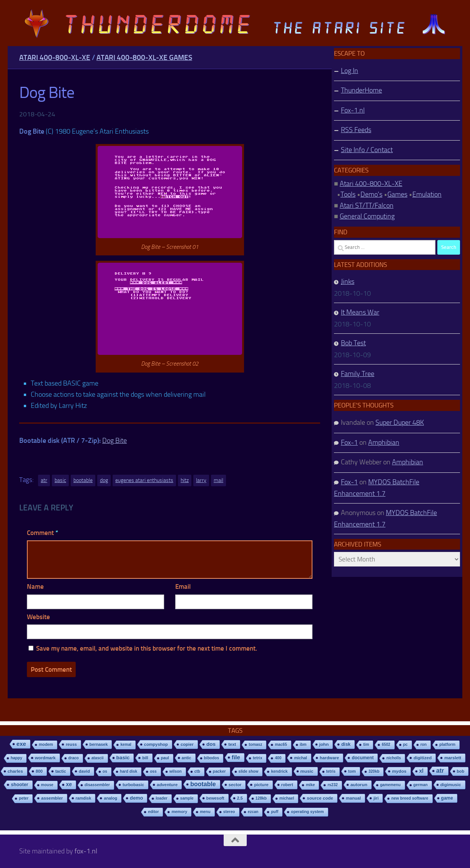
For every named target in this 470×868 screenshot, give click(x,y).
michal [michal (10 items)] (301, 758)
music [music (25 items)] (307, 771)
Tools (348, 194)
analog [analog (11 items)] (110, 798)
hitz (185, 480)
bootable (83, 480)
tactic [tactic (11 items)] (61, 771)
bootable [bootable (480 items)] (203, 784)
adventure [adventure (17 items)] (167, 785)
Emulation (427, 194)
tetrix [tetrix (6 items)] (257, 758)
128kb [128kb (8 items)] (261, 798)
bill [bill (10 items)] (145, 758)
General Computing (367, 216)
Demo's (371, 194)
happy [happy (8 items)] (17, 758)
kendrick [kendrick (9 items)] (279, 771)
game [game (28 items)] (447, 798)
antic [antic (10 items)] (187, 758)
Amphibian (384, 442)
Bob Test (353, 343)
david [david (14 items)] (84, 771)
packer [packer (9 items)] (219, 771)
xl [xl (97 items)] (421, 771)
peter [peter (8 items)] (24, 798)
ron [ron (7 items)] (423, 745)
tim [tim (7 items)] (366, 745)
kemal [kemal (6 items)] (126, 745)
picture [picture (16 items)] (261, 785)
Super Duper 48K (400, 422)
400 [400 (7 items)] (278, 758)
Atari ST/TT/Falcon (367, 205)
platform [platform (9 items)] (447, 745)
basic (60, 480)
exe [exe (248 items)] (21, 744)
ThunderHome (361, 90)
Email (183, 586)
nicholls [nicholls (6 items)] (394, 758)
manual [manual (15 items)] (353, 798)
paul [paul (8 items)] (165, 758)
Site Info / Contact (367, 150)
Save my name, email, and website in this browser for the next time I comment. (147, 648)
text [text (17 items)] (232, 744)
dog (104, 480)
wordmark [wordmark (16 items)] (45, 758)
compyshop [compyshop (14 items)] (156, 744)
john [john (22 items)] (324, 744)
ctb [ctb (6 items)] (197, 771)
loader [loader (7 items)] (161, 798)
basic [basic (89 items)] (123, 758)
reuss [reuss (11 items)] (71, 744)
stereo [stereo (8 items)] (229, 812)
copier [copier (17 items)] (187, 744)
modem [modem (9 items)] (46, 745)
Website (38, 617)
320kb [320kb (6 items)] (374, 771)
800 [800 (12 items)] (39, 771)
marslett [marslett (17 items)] (453, 758)
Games (397, 194)
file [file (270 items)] (236, 757)
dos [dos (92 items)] (211, 744)
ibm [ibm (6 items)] (303, 745)
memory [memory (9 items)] (179, 812)
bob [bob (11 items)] (461, 771)
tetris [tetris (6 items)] (331, 771)
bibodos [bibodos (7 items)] (212, 758)
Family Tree (358, 374)
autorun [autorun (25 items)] (359, 785)
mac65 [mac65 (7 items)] (281, 745)
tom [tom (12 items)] (352, 771)
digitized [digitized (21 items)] (423, 758)
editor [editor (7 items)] (153, 812)
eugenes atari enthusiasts (144, 480)
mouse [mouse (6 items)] (47, 785)
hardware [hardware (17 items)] (329, 758)
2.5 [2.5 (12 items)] (240, 798)
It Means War (360, 312)
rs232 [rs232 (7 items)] (333, 785)
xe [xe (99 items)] (69, 784)
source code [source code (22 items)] (320, 798)
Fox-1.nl (353, 110)
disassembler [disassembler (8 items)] (97, 785)
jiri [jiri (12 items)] (376, 798)
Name (35, 586)
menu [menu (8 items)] (205, 812)
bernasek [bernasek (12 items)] (99, 744)
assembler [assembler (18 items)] (52, 798)
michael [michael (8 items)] (287, 798)
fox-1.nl (86, 851)
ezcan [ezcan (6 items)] (253, 812)
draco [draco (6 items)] (74, 758)
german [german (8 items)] (421, 785)
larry (201, 480)
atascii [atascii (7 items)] (98, 758)
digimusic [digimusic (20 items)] (451, 785)
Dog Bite (115, 441)
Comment (42, 533)
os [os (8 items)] (105, 771)
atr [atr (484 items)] (440, 771)
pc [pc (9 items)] (405, 745)
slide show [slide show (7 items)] (249, 771)
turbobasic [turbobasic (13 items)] (133, 785)
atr (44, 480)
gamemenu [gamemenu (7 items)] (390, 785)
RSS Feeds (356, 130)
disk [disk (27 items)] (346, 744)
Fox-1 (349, 442)
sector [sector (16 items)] (235, 785)
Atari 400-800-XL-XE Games (144, 57)
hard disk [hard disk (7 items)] (129, 771)
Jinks (348, 282)
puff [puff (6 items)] (275, 812)
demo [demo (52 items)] (136, 798)
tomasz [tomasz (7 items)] (255, 745)
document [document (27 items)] (363, 758)
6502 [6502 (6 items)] (386, 745)
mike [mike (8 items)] (311, 785)
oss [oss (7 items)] (153, 771)
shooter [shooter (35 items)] (19, 785)
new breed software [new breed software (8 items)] (410, 798)
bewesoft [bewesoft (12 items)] (215, 798)
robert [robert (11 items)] (287, 785)
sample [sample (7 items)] (187, 798)
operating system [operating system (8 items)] (307, 812)
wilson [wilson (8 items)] (176, 771)
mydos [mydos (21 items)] (399, 771)
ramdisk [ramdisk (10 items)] (84, 798)
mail (218, 480)
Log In (350, 71)
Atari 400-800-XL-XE (55, 57)
